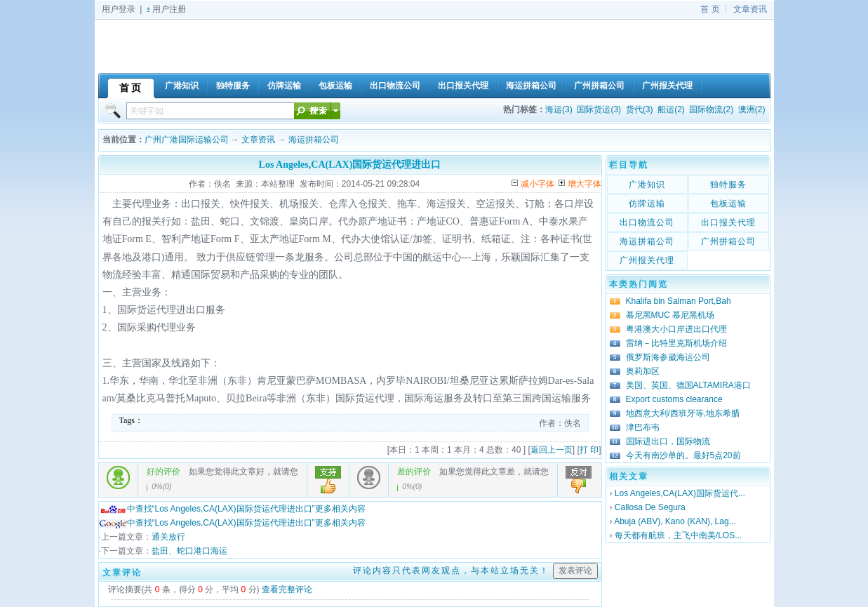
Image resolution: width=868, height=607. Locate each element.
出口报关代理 (728, 222)
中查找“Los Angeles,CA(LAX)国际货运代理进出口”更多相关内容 (232, 509)
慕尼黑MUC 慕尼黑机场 (670, 315)
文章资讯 (750, 9)
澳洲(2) (752, 109)
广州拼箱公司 (728, 241)
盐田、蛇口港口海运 (189, 551)
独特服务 (728, 185)
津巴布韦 (643, 427)
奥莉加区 (643, 371)
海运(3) (559, 109)
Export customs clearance (674, 399)
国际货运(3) (599, 109)
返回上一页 (552, 450)
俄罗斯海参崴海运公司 (668, 357)
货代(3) (640, 109)
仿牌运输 (647, 204)
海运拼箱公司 (314, 140)
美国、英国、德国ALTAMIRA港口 (688, 385)
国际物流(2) (711, 109)
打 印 (589, 450)
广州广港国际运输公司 (187, 140)
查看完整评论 (287, 589)
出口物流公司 (647, 222)
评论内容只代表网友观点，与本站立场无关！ (451, 571)
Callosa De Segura (650, 507)
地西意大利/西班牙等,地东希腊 (683, 413)
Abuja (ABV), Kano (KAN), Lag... (675, 521)
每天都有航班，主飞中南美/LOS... (678, 535)
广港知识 (647, 185)
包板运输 (728, 204)
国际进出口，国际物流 (668, 441)
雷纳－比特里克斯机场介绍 (676, 343)
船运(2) (671, 109)
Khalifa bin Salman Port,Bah (679, 301)
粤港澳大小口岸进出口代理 (676, 329)
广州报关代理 (647, 260)
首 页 (710, 9)
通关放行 (168, 537)
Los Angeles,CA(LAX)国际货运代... (680, 493)
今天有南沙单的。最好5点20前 (683, 455)
